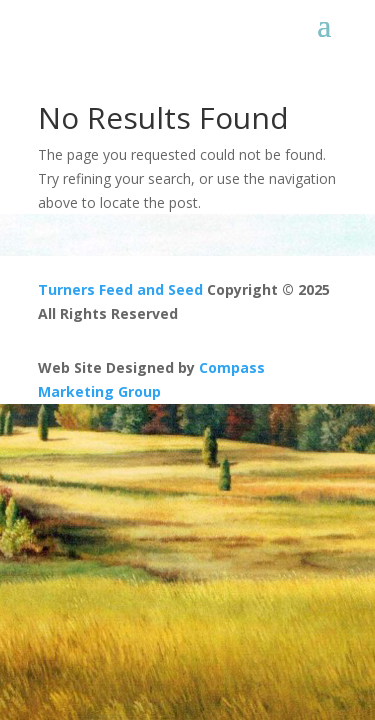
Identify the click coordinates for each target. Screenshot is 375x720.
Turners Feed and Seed (120, 289)
